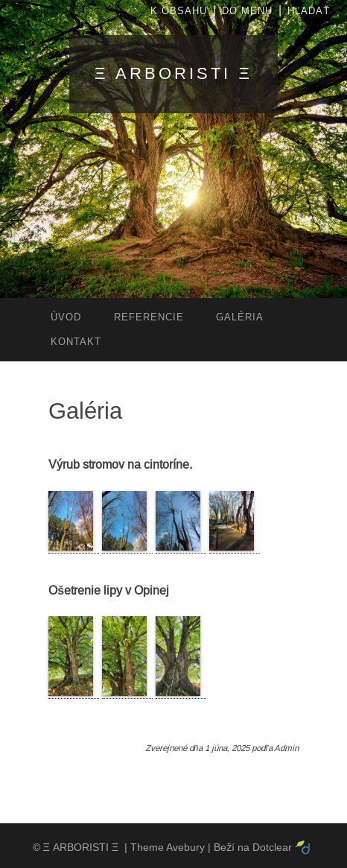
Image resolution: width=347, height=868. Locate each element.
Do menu (247, 11)
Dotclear (272, 847)
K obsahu (179, 11)
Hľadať (309, 11)
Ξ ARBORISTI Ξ (173, 73)
